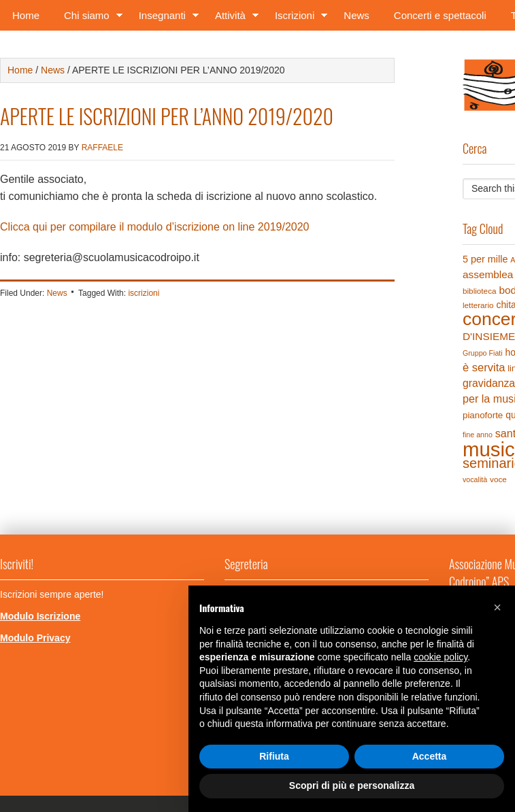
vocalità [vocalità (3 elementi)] (475, 479)
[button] (497, 607)
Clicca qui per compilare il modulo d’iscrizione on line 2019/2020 (154, 227)
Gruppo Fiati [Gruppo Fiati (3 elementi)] (483, 353)
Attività (233, 18)
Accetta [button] (430, 756)
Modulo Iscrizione (40, 616)
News (356, 15)
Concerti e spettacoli (440, 15)
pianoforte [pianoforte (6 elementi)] (483, 415)
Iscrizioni (297, 18)
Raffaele (102, 148)
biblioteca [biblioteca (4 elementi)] (480, 291)
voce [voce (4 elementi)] (498, 479)
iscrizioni (144, 293)
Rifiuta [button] (274, 756)
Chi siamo (89, 18)
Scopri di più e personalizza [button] (352, 785)
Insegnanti (165, 18)
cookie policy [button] (441, 657)
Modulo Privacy (35, 638)
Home (26, 15)
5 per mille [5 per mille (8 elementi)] (485, 259)
